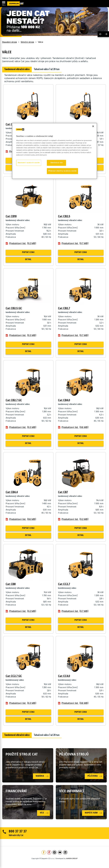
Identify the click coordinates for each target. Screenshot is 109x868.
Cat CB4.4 (12, 492)
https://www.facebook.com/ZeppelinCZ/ (44, 852)
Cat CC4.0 (64, 676)
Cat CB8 (11, 584)
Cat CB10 (11, 217)
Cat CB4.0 (64, 400)
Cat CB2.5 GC (14, 309)
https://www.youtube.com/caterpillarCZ (60, 852)
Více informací (72, 792)
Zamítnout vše (56, 163)
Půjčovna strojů (74, 755)
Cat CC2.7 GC (14, 676)
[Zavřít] (93, 126)
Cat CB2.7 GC (14, 400)
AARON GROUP (72, 859)
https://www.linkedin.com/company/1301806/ (65, 852)
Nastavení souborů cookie (29, 163)
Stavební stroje (10, 42)
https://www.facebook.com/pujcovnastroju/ (49, 852)
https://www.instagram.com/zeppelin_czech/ (54, 852)
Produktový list (23, 244)
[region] (54, 151)
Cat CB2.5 (64, 217)
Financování (16, 792)
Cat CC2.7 (64, 584)
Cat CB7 (63, 492)
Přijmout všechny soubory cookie (62, 171)
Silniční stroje (27, 42)
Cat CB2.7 (64, 309)
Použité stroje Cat (22, 755)
